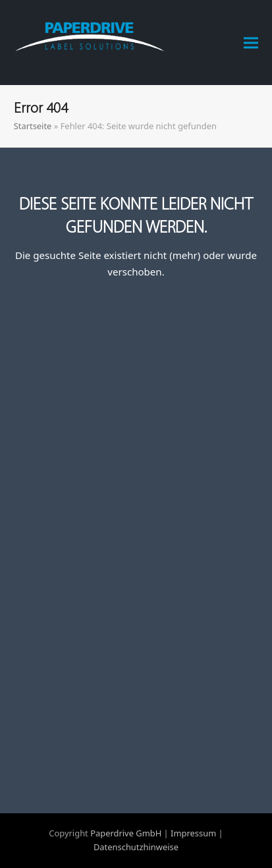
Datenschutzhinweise (136, 847)
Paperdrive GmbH (126, 833)
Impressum (193, 833)
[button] (251, 43)
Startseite (33, 126)
